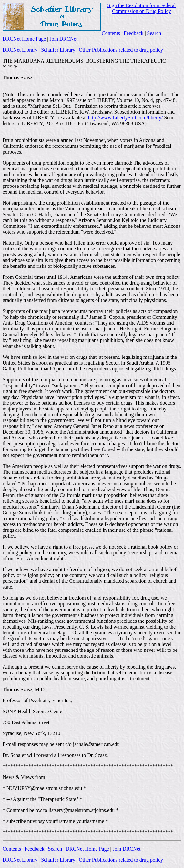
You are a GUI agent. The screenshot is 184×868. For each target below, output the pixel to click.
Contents (111, 33)
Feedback (133, 33)
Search (154, 33)
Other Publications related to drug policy (121, 50)
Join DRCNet (63, 39)
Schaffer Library (58, 50)
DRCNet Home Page (24, 39)
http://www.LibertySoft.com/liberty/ (126, 118)
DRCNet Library (20, 50)
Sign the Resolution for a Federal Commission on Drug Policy (142, 8)
